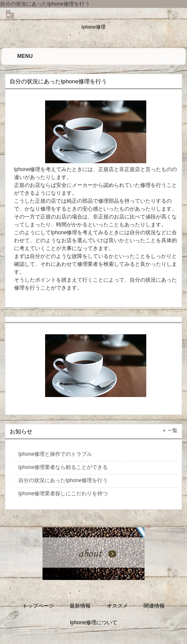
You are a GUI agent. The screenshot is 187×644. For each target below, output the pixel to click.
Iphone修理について (94, 623)
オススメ (117, 606)
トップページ (38, 606)
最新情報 (80, 606)
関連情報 (154, 606)
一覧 (173, 430)
